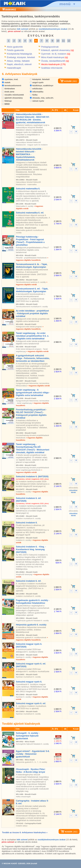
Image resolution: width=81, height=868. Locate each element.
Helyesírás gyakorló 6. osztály (31, 625)
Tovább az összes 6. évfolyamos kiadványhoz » (25, 832)
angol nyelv (37, 82)
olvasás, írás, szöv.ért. (42, 98)
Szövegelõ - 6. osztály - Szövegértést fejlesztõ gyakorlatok (28, 736)
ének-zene (8, 92)
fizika (34, 95)
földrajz (7, 101)
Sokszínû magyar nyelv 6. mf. (31, 703)
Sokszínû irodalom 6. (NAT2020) (32, 477)
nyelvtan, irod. (10, 79)
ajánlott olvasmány (12, 98)
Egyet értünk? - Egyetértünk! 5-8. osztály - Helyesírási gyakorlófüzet (33, 754)
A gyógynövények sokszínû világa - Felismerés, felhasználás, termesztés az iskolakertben (33, 358)
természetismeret (12, 86)
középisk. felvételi (40, 79)
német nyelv (37, 101)
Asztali (34, 863)
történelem (9, 89)
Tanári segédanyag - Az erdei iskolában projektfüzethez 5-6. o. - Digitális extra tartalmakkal (32, 336)
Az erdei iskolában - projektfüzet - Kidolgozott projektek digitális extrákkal (32, 313)
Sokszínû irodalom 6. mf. (29, 581)
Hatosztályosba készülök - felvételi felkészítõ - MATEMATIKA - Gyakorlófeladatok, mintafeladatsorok (29, 154)
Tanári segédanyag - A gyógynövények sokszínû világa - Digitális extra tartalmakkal (33, 393)
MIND (6, 104)
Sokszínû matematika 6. (28, 189)
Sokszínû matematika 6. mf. (30, 213)
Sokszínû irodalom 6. (27, 523)
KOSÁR (66, 81)
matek (6, 82)
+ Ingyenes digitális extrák (37, 351)
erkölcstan (36, 89)
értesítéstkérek (73, 491)
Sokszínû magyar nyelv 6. (29, 682)
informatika (37, 92)
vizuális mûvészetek (13, 95)
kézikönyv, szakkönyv (42, 86)
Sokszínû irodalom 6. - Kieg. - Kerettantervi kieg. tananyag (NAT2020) (31, 549)
